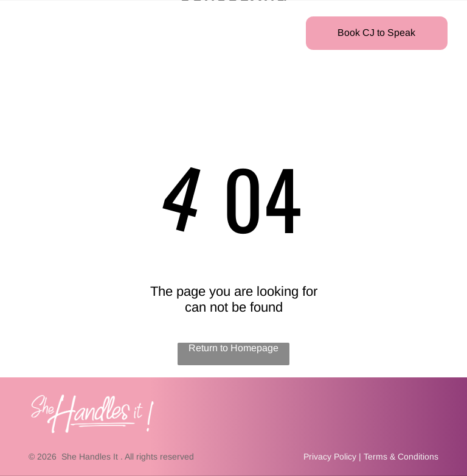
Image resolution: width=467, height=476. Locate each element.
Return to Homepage (233, 348)
